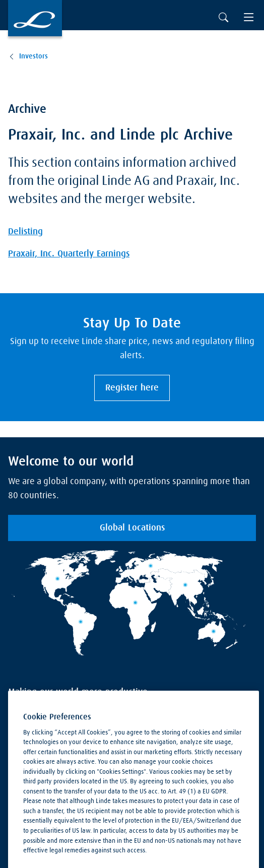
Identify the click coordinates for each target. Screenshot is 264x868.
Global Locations (132, 528)
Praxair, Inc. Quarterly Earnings (69, 254)
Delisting (25, 232)
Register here (132, 388)
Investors (34, 56)
